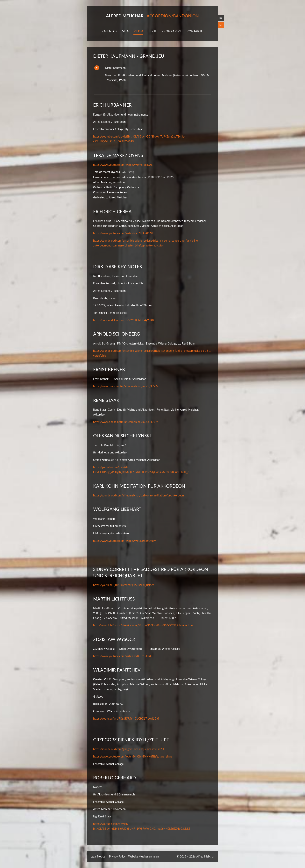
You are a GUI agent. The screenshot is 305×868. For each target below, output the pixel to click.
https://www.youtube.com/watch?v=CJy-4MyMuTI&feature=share (133, 756)
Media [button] (138, 31)
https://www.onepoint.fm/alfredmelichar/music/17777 (126, 386)
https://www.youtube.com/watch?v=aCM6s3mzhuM (125, 541)
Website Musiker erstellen (144, 857)
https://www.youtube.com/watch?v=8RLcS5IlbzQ (123, 656)
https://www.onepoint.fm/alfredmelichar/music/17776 (126, 422)
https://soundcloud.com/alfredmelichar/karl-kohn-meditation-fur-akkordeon (138, 495)
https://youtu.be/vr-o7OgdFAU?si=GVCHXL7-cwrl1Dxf (126, 719)
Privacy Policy (117, 857)
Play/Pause (97, 68)
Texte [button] (152, 31)
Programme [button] (172, 31)
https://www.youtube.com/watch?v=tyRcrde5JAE (123, 165)
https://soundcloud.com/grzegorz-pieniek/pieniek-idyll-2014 (129, 749)
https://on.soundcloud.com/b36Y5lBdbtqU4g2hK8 (123, 320)
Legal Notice (98, 857)
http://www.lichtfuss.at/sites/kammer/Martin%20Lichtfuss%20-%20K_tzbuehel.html (143, 626)
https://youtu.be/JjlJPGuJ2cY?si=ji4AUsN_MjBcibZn (124, 585)
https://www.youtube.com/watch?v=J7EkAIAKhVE (123, 233)
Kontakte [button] (195, 31)
